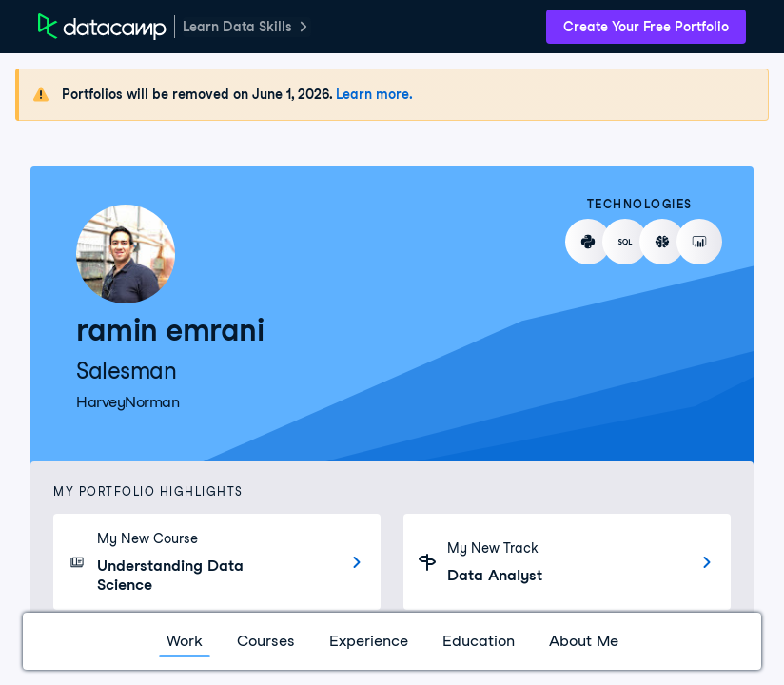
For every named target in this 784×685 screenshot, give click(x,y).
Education (479, 641)
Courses (266, 641)
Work (185, 641)
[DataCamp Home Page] (102, 27)
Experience (369, 641)
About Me (584, 641)
